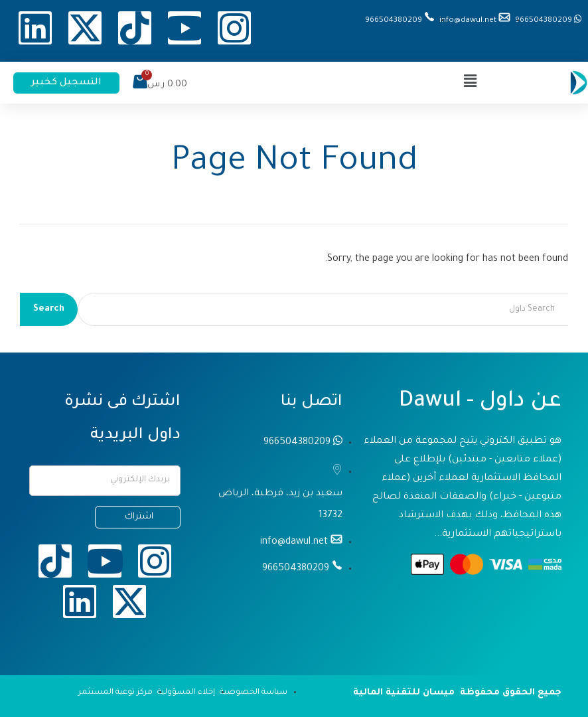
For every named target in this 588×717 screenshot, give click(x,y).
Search (49, 309)
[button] (471, 82)
